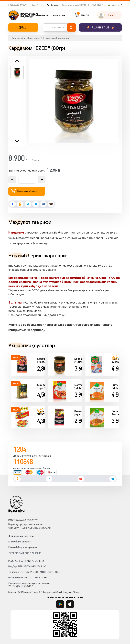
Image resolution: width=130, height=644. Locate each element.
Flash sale (100, 27)
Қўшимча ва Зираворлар (56, 38)
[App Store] (70, 604)
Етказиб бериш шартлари (23, 547)
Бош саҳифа (18, 38)
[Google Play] (60, 604)
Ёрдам (52, 5)
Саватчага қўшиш (24, 191)
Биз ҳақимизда (27, 15)
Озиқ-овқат (34, 38)
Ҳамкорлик (59, 15)
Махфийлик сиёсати (20, 542)
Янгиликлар (43, 15)
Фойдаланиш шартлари (22, 536)
